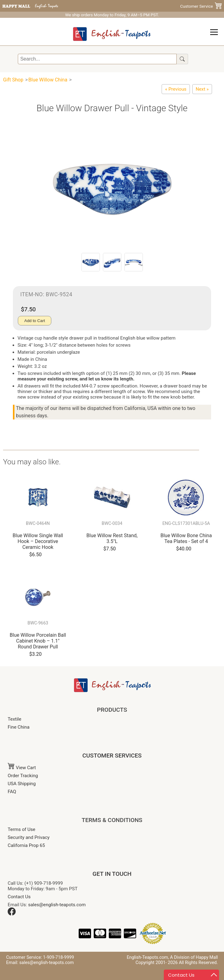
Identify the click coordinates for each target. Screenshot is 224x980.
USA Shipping (22, 784)
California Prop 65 (26, 845)
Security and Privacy (29, 837)
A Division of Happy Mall (194, 957)
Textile (14, 719)
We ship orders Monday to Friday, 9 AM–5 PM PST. (112, 15)
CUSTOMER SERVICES (112, 756)
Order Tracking (23, 776)
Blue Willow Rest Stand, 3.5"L (112, 538)
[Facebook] (12, 914)
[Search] (97, 59)
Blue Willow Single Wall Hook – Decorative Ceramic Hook (38, 541)
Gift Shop (13, 80)
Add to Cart (35, 321)
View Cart (22, 768)
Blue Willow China (48, 80)
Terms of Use (22, 829)
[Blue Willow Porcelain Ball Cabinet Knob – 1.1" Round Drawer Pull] (202, 89)
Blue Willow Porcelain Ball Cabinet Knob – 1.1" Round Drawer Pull (38, 641)
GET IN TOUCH (112, 874)
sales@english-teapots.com (57, 905)
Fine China (19, 727)
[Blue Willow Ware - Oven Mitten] (176, 89)
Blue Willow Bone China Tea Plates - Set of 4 (186, 538)
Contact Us (19, 897)
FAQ (12, 792)
